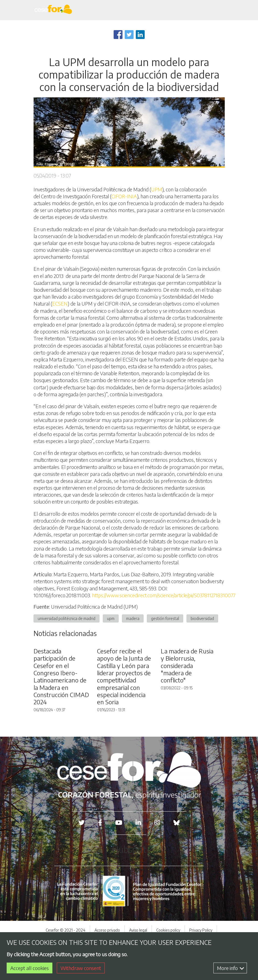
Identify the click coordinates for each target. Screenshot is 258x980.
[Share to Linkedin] (140, 35)
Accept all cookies (30, 968)
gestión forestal (165, 618)
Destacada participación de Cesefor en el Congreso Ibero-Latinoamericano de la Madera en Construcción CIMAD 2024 (61, 707)
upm (111, 618)
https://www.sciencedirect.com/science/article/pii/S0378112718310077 (164, 595)
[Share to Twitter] (129, 35)
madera (133, 618)
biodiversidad (202, 618)
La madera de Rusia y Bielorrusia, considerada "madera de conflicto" (187, 696)
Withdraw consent (81, 968)
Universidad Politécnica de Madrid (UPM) (94, 607)
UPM (157, 189)
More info (231, 968)
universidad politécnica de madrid (67, 618)
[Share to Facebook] (118, 35)
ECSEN (60, 303)
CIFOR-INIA (124, 196)
